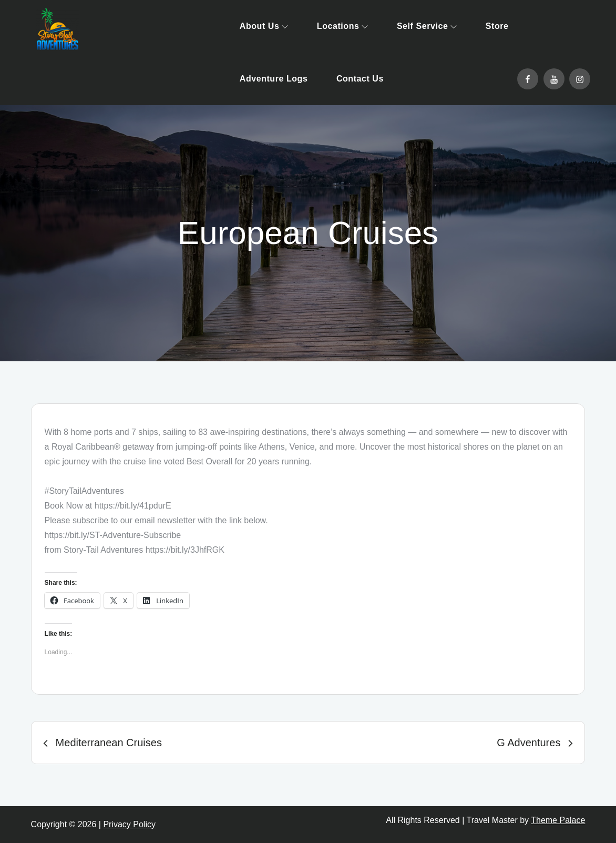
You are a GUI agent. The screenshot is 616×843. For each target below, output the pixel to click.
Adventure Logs (274, 79)
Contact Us (360, 79)
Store (497, 26)
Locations (343, 26)
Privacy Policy (129, 824)
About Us (264, 26)
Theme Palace (558, 820)
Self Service (427, 26)
